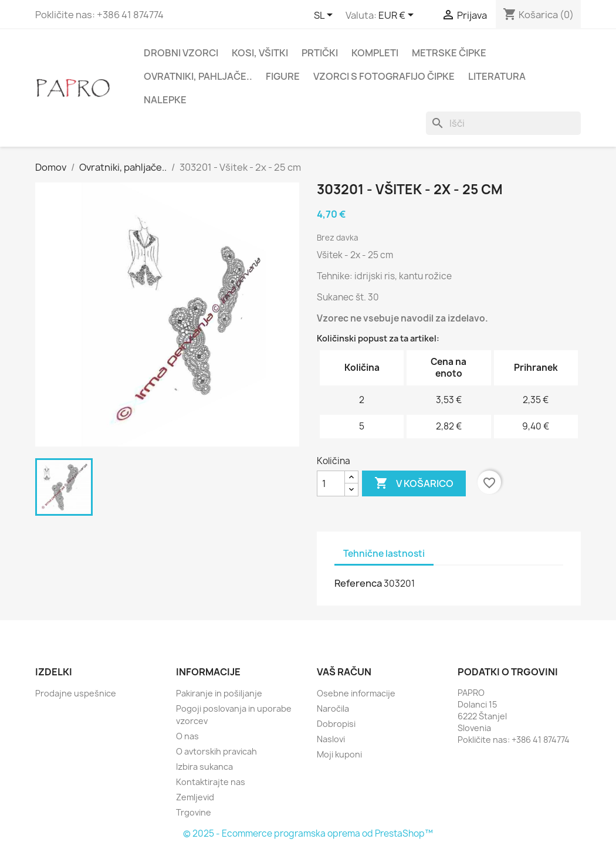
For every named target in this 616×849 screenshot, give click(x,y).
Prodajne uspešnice (76, 693)
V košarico (414, 483)
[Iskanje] (503, 123)
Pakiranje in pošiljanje (219, 693)
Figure (283, 76)
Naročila (333, 708)
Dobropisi (336, 724)
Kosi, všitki (260, 53)
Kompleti (375, 53)
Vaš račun (344, 672)
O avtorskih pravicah (216, 751)
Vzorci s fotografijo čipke (384, 76)
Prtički (320, 53)
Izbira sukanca (204, 767)
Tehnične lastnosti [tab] (384, 554)
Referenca (358, 583)
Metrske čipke (449, 53)
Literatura (497, 76)
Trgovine (194, 812)
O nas (187, 736)
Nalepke (165, 100)
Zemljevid (195, 797)
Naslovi (331, 739)
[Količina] (331, 483)
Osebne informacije (356, 693)
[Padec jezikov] (325, 16)
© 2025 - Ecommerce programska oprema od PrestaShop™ (308, 833)
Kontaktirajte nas (211, 782)
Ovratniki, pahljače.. (198, 76)
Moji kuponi (339, 754)
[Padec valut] (398, 16)
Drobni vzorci (181, 53)
